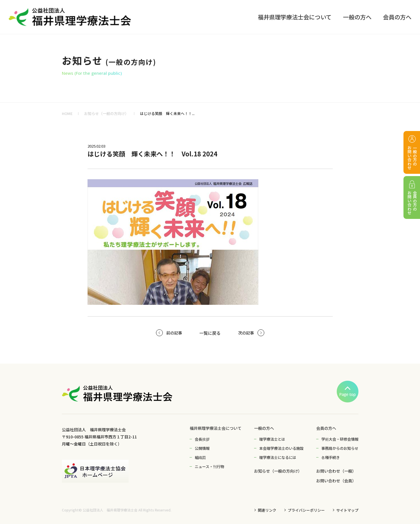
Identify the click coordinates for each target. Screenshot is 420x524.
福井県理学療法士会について (216, 428)
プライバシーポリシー (306, 510)
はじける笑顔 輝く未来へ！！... (167, 113)
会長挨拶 (202, 439)
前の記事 (174, 333)
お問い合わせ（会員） (336, 481)
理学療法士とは (272, 439)
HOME (67, 113)
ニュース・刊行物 (209, 466)
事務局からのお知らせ (340, 448)
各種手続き (331, 457)
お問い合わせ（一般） (336, 471)
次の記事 (246, 333)
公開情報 (202, 448)
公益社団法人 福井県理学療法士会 (110, 510)
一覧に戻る (210, 333)
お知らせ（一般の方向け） (106, 113)
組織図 (200, 457)
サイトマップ (347, 510)
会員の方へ (326, 428)
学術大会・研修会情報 (340, 439)
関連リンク (267, 510)
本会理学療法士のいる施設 (281, 448)
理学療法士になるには (278, 457)
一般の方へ (264, 428)
